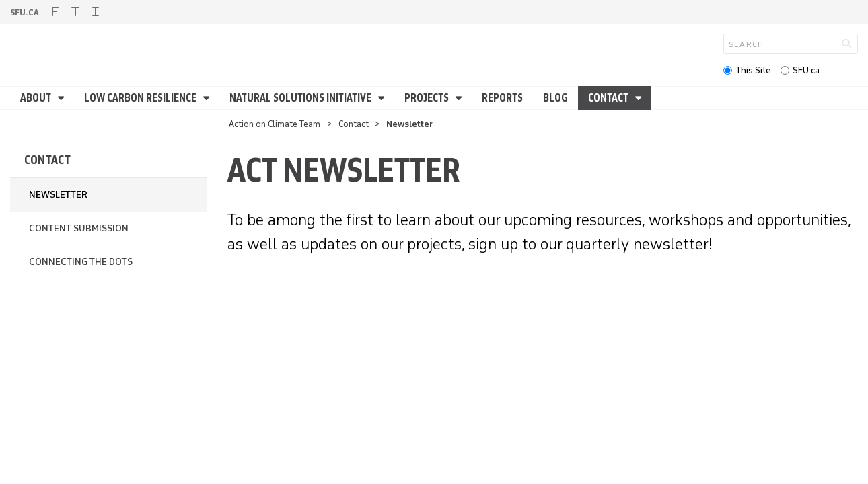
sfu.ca (25, 12)
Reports (502, 98)
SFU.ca (806, 70)
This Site (753, 70)
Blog (555, 98)
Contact (609, 98)
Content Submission (79, 228)
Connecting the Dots (81, 262)
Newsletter (58, 195)
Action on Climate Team (275, 124)
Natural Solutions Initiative (301, 98)
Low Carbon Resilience (141, 98)
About (37, 98)
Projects (428, 98)
